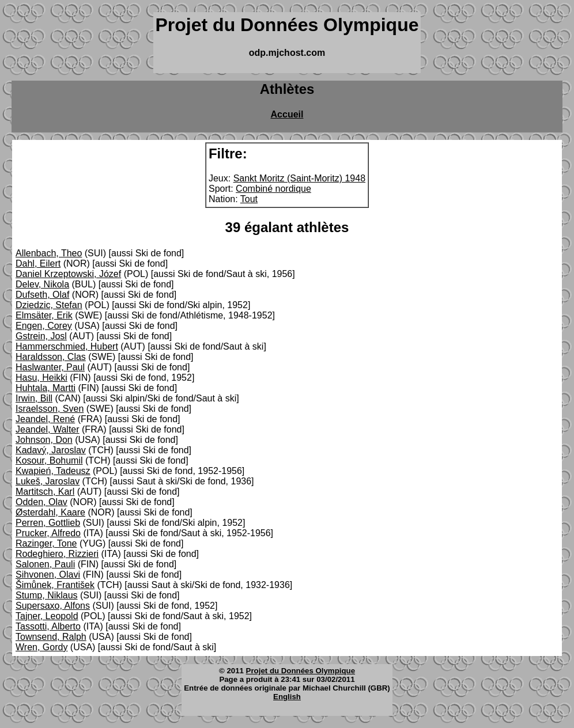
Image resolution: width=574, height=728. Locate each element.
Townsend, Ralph (51, 637)
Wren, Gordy (41, 647)
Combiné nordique (273, 189)
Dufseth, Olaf (42, 295)
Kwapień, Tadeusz (53, 471)
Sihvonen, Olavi (48, 575)
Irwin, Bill (34, 398)
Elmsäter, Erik (44, 315)
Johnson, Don (44, 440)
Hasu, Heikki (41, 378)
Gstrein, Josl (41, 336)
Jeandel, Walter (48, 429)
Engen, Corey (44, 326)
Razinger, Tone (46, 543)
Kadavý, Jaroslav (51, 450)
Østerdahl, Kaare (50, 512)
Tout (249, 199)
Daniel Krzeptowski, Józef (68, 274)
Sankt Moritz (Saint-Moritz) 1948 (299, 178)
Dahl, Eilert (38, 263)
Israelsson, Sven (50, 409)
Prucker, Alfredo (48, 533)
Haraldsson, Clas (51, 357)
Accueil (287, 114)
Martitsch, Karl (45, 492)
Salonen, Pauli (45, 564)
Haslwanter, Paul (50, 367)
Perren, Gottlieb (48, 523)
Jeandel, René (45, 419)
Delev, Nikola (42, 284)
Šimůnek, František (55, 585)
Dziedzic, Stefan (49, 305)
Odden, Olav (41, 502)
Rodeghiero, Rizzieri (57, 554)
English (287, 697)
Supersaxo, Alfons (53, 606)
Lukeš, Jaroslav (48, 481)
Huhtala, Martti (46, 388)
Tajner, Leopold (47, 616)
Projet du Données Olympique (301, 671)
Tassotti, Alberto (48, 626)
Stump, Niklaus (47, 595)
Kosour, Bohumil (49, 460)
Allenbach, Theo (49, 253)
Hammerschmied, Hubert (67, 346)
